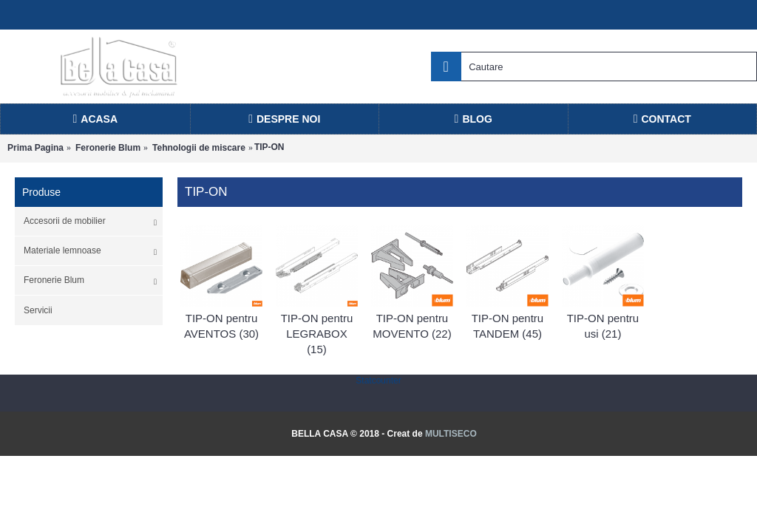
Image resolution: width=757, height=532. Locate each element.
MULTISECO (451, 434)
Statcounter (378, 381)
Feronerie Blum (108, 148)
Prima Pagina (35, 148)
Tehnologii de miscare (199, 148)
